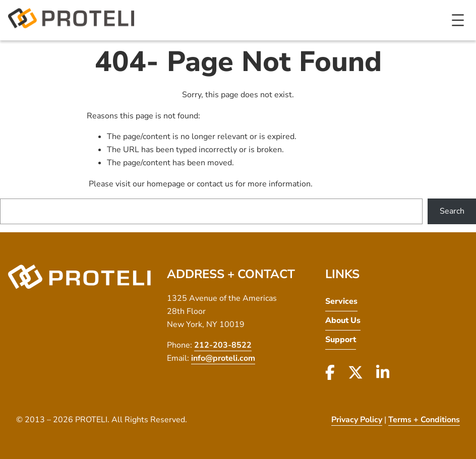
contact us (215, 184)
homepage (166, 184)
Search (452, 211)
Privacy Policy (357, 420)
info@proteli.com (223, 358)
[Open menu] (458, 20)
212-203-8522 (223, 345)
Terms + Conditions (424, 420)
